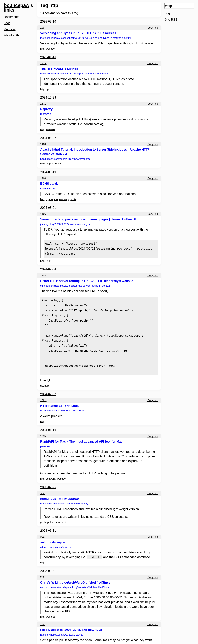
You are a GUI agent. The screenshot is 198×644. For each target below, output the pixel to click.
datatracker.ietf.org (74, 74)
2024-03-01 (48, 208)
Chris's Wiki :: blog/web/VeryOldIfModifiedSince (75, 576)
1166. (43, 214)
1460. (43, 144)
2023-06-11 (48, 524)
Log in (169, 13)
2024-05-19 (48, 172)
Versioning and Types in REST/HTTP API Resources (78, 33)
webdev (50, 49)
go (42, 379)
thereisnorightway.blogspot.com (86, 38)
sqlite (73, 199)
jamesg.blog (65, 224)
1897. (43, 28)
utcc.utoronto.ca (75, 580)
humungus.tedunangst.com (64, 497)
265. (43, 617)
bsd (42, 199)
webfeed (51, 610)
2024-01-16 (48, 423)
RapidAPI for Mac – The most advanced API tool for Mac (81, 435)
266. (43, 570)
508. (43, 486)
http (42, 49)
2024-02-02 (48, 387)
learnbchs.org (48, 188)
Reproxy (46, 109)
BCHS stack (49, 184)
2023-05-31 (48, 564)
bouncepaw (17, 5)
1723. (43, 63)
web (64, 515)
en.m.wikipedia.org (62, 404)
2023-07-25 (48, 480)
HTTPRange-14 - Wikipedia (60, 399)
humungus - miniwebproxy (60, 492)
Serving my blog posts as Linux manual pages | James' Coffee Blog (90, 219)
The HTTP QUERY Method (59, 69)
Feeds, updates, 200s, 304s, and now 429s (71, 623)
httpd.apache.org (65, 159)
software (51, 129)
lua (52, 515)
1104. (43, 274)
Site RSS (171, 20)
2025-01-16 (48, 57)
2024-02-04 (48, 268)
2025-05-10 (48, 22)
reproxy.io (46, 114)
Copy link (153, 28)
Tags (7, 23)
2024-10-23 (48, 98)
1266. (43, 178)
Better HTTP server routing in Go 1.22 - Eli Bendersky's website (87, 280)
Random (10, 29)
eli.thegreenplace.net (75, 285)
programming (62, 199)
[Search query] (179, 6)
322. (43, 530)
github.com (56, 540)
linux (48, 260)
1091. (43, 393)
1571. (43, 104)
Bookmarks (12, 17)
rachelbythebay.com (62, 628)
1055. (43, 429)
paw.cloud (46, 439)
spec (48, 89)
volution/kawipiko (53, 535)
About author (13, 35)
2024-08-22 (48, 138)
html (43, 164)
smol (58, 515)
